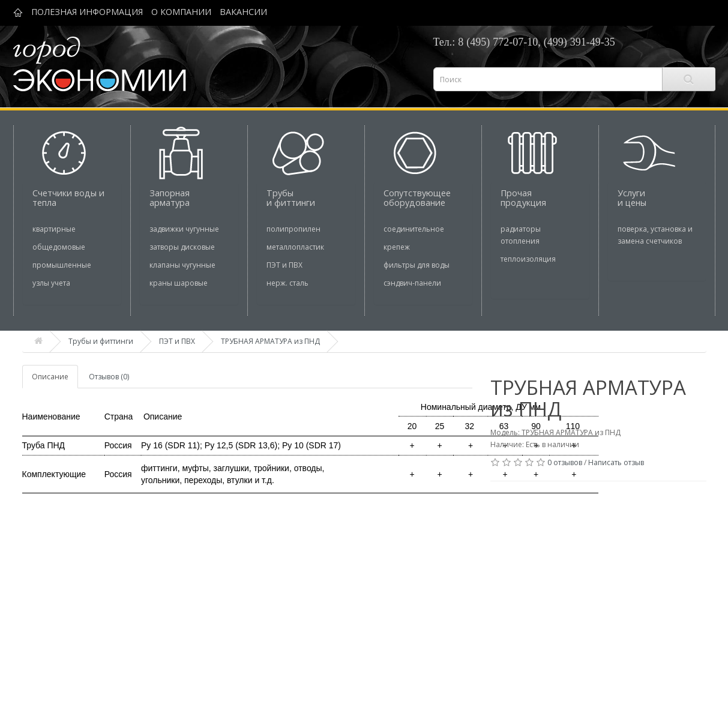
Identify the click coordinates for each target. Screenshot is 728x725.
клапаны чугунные (182, 265)
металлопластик (295, 247)
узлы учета (51, 283)
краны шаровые (179, 283)
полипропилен (293, 229)
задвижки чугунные (184, 229)
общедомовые (59, 247)
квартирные (54, 229)
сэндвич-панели (412, 283)
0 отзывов (565, 462)
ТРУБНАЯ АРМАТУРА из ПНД (270, 341)
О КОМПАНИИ (181, 12)
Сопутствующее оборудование (417, 198)
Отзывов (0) (109, 377)
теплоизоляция (528, 259)
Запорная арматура (170, 198)
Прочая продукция (523, 198)
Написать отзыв (616, 462)
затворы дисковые (182, 247)
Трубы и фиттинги (291, 198)
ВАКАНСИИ (243, 12)
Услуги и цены (632, 198)
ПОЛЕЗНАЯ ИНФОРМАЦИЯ (87, 12)
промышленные (62, 265)
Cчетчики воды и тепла (68, 198)
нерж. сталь (287, 283)
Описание (50, 377)
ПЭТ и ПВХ (284, 265)
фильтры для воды (417, 265)
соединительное (414, 229)
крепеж (397, 247)
